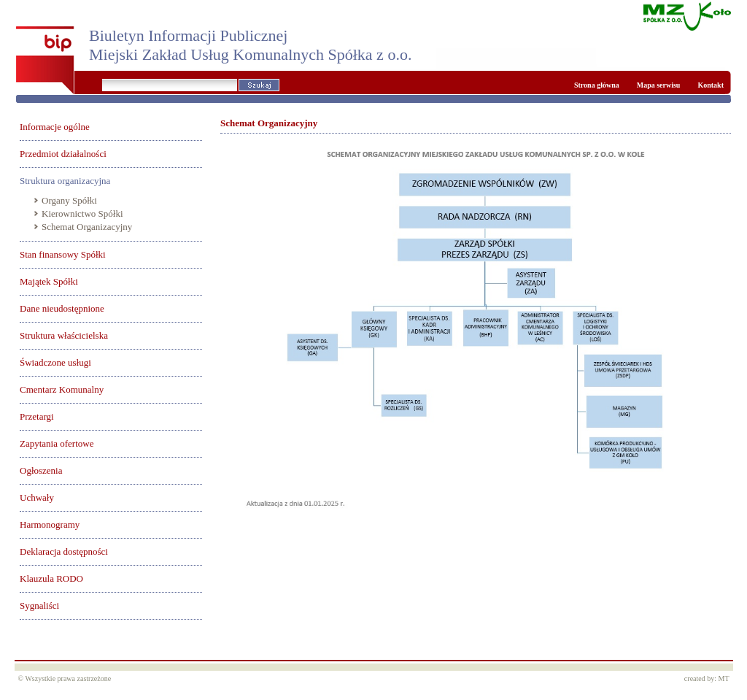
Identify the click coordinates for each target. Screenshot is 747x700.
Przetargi (37, 416)
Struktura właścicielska (64, 335)
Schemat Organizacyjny (87, 227)
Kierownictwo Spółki (82, 214)
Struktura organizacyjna (65, 181)
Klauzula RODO (51, 578)
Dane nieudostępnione (62, 308)
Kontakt (711, 85)
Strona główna (597, 85)
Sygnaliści (39, 605)
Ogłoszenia (41, 470)
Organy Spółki (69, 200)
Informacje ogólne (55, 127)
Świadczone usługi (55, 362)
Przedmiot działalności (63, 154)
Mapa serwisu (659, 85)
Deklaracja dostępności (64, 551)
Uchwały (37, 497)
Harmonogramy (50, 524)
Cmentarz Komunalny (62, 389)
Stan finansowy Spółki (63, 254)
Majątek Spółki (49, 281)
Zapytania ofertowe (57, 443)
